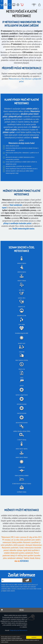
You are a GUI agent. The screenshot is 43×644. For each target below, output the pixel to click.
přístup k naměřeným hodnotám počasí (17, 223)
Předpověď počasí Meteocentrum (19, 630)
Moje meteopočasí (35, 5)
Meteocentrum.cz (15, 79)
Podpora (18, 5)
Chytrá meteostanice (14, 5)
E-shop (22, 5)
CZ (2, 1)
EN (2, 6)
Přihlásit (40, 5)
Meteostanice (10, 5)
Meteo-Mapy (6, 5)
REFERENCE (24, 561)
